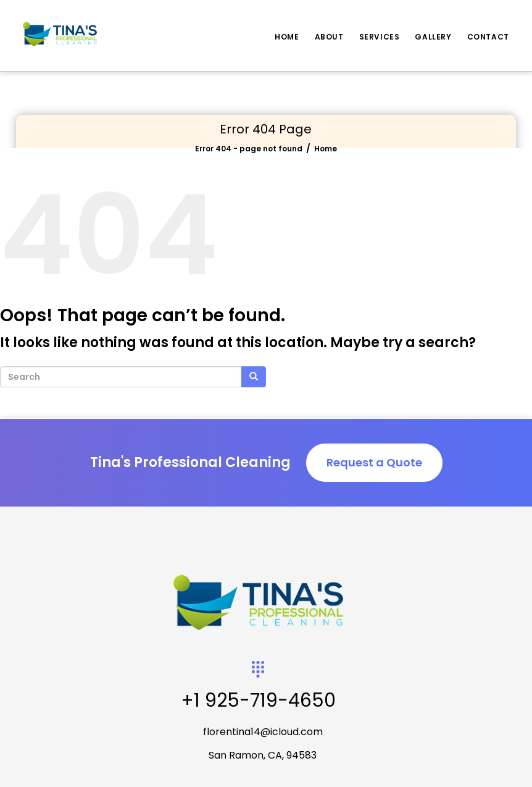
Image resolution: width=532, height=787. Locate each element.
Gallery (433, 37)
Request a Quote (374, 462)
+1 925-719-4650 (258, 701)
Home (287, 37)
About (329, 37)
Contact (488, 37)
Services (380, 37)
